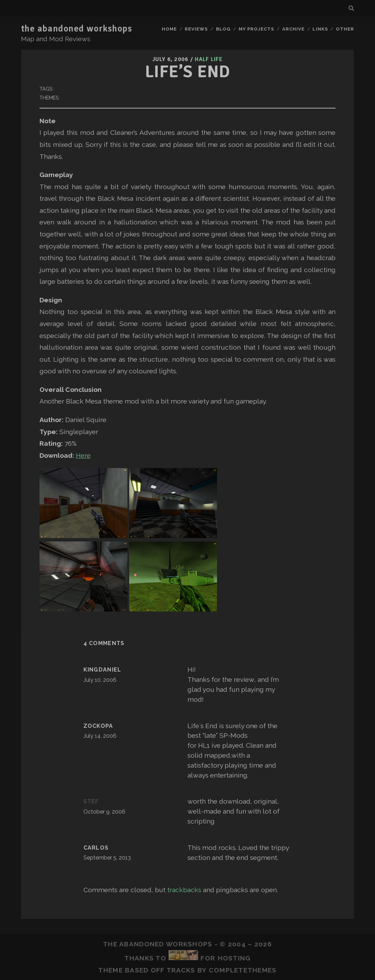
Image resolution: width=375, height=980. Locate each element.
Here (83, 455)
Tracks (181, 970)
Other (345, 29)
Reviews (196, 29)
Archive (293, 29)
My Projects (256, 29)
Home (169, 29)
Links (320, 29)
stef (91, 801)
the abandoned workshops (77, 29)
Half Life (209, 59)
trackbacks (184, 890)
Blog (223, 29)
